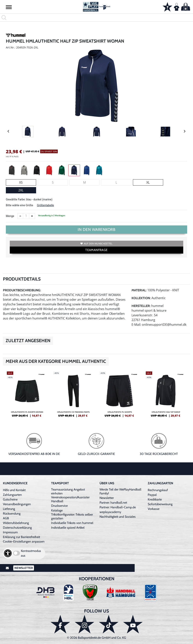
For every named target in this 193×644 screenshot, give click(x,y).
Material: (139, 290)
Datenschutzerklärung (17, 528)
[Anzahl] (26, 216)
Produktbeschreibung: (22, 290)
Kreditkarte (155, 499)
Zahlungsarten (12, 495)
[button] (9, 7)
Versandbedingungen (17, 504)
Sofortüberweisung (160, 504)
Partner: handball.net (113, 503)
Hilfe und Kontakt (14, 490)
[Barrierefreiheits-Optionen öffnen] (8, 553)
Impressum (10, 532)
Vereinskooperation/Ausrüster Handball (70, 499)
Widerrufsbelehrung (16, 523)
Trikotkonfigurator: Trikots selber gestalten (72, 516)
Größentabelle (45, 205)
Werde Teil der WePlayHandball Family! (120, 491)
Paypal (152, 495)
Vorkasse (154, 509)
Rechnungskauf (158, 490)
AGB (6, 518)
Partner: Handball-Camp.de (118, 507)
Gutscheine (10, 499)
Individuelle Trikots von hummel (72, 523)
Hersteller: (141, 306)
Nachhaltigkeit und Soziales (118, 517)
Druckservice (59, 506)
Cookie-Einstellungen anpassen (24, 541)
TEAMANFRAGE (96, 250)
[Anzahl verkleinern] (20, 216)
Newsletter (107, 498)
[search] (96, 18)
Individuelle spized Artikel (68, 528)
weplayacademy (110, 512)
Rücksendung (12, 513)
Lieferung (9, 509)
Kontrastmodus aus (31, 553)
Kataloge (57, 510)
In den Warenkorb (96, 230)
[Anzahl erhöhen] (32, 216)
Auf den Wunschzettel (96, 244)
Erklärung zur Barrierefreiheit (21, 537)
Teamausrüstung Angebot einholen (68, 491)
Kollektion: (141, 298)
